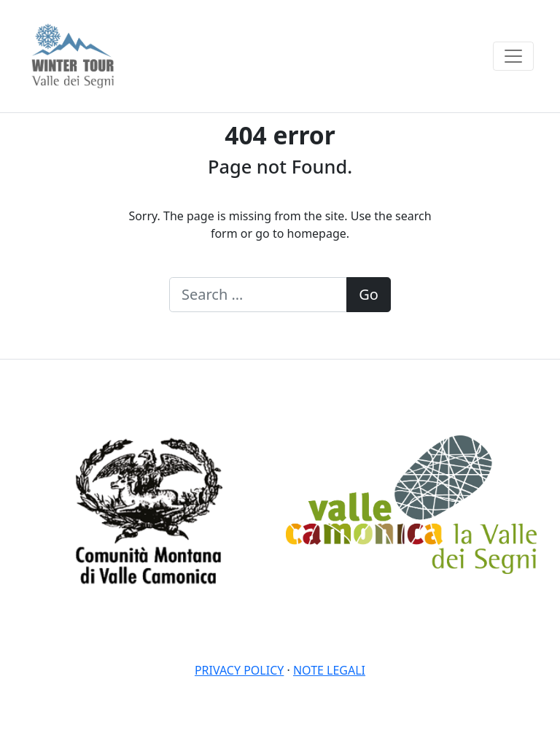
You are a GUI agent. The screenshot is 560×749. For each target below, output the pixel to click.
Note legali (329, 670)
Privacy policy (239, 670)
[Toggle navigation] (513, 56)
